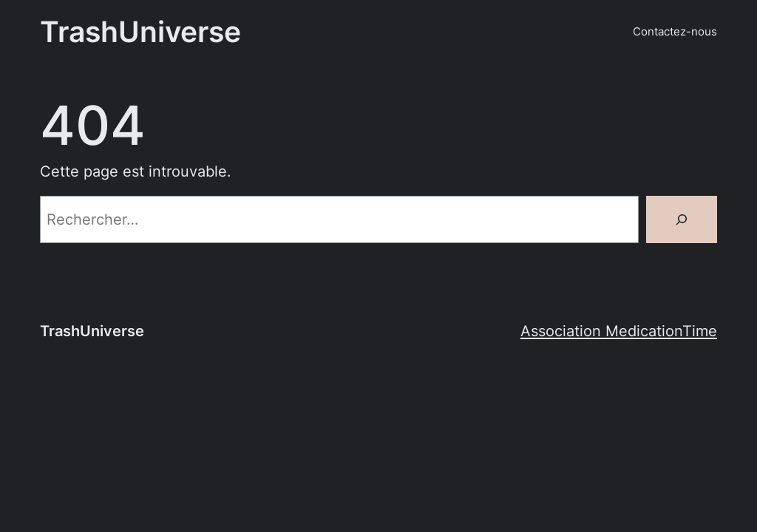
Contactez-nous (675, 32)
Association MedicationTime (619, 331)
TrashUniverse (140, 31)
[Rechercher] (682, 219)
